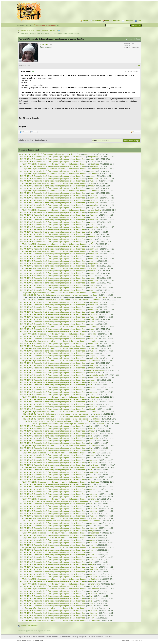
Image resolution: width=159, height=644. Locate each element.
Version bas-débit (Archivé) (69, 637)
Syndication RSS (110, 637)
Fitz (92, 183)
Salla (93, 538)
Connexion (41, 25)
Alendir (92, 319)
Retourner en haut (52, 637)
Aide (139, 21)
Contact (34, 637)
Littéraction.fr (53, 31)
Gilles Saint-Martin (97, 370)
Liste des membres (113, 21)
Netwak (92, 409)
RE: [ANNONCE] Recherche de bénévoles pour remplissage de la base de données (53, 157)
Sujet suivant (40, 140)
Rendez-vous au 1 (24, 31)
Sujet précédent (27, 140)
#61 (139, 65)
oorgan (92, 531)
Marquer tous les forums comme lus (91, 637)
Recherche (97, 21)
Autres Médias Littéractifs (39, 31)
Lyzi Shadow (96, 210)
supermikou (94, 157)
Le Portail (41, 637)
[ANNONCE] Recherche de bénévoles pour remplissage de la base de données (49, 154)
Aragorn (92, 176)
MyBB (24, 640)
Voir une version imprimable (29, 626)
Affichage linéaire (133, 39)
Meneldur (96, 414)
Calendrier (129, 21)
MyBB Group (39, 640)
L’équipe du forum (24, 637)
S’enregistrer (51, 25)
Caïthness (45, 44)
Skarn (92, 162)
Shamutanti (95, 584)
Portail (85, 21)
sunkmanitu (94, 179)
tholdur (92, 159)
